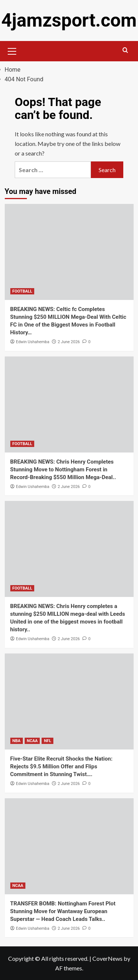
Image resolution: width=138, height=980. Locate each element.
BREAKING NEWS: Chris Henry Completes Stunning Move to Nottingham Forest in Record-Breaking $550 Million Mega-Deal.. (63, 469)
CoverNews (107, 958)
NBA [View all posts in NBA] (17, 741)
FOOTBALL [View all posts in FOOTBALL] (22, 291)
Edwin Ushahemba (33, 342)
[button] (12, 50)
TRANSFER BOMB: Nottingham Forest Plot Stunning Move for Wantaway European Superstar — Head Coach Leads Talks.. (63, 911)
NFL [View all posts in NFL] (47, 741)
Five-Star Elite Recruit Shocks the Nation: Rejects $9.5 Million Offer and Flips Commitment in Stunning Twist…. (61, 766)
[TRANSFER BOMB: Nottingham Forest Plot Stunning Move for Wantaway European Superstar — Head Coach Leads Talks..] (69, 846)
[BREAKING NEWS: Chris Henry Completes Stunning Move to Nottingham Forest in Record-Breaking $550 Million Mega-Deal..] (69, 404)
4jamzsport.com (69, 20)
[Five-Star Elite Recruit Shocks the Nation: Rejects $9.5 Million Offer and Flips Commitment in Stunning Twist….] (69, 701)
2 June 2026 (69, 342)
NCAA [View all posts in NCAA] (32, 741)
